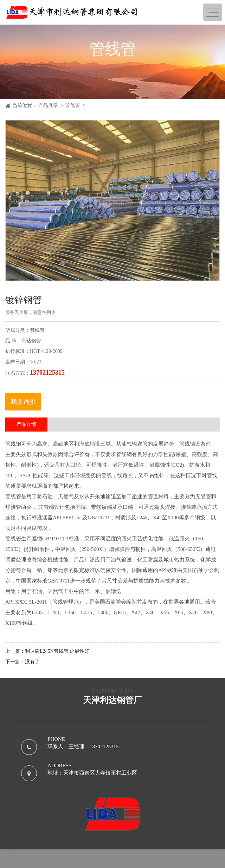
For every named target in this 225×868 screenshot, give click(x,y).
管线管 (73, 106)
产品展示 (48, 106)
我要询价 (23, 402)
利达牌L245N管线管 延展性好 (57, 651)
